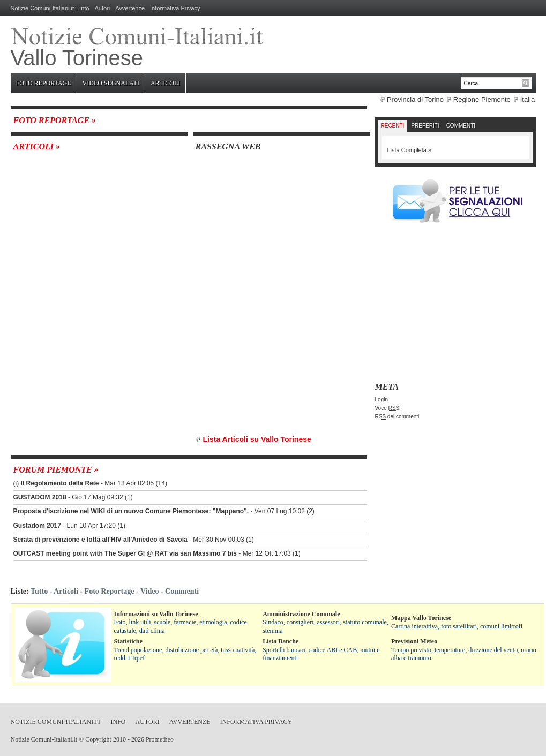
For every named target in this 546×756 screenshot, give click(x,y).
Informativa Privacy (175, 8)
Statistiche (128, 641)
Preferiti (425, 126)
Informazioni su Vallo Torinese (156, 614)
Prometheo (160, 739)
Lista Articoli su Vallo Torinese (257, 439)
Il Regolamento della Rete (60, 483)
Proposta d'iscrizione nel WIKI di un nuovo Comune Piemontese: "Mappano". (131, 511)
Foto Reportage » (55, 120)
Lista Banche (281, 641)
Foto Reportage (44, 83)
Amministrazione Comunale (301, 614)
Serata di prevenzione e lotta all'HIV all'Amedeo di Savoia (100, 540)
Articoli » (37, 147)
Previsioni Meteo (414, 641)
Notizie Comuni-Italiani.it (43, 8)
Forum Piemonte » (56, 470)
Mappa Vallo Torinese (421, 618)
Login (382, 399)
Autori (102, 8)
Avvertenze (130, 8)
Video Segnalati (111, 83)
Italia (528, 99)
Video (149, 591)
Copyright (98, 739)
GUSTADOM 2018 (40, 497)
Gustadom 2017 (37, 526)
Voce (387, 408)
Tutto (39, 591)
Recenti (393, 126)
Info (84, 8)
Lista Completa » (410, 150)
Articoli (165, 83)
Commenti (461, 126)
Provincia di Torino (415, 99)
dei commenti (397, 417)
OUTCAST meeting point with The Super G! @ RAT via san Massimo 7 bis (125, 553)
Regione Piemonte (482, 99)
